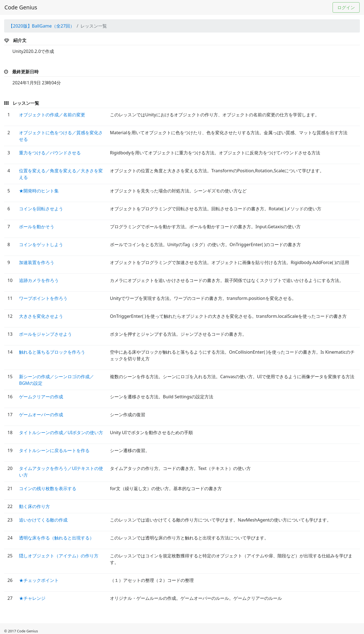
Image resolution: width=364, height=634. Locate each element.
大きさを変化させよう (41, 316)
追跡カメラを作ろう (39, 280)
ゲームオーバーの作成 (41, 415)
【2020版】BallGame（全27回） (41, 26)
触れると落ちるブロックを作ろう (52, 352)
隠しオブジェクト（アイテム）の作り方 (59, 556)
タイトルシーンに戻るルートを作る (54, 450)
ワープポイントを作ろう (43, 298)
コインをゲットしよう (41, 245)
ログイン (346, 7)
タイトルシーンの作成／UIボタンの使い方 (61, 432)
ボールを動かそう (37, 227)
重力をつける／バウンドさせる (50, 153)
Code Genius (21, 7)
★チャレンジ (32, 598)
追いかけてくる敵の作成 (43, 520)
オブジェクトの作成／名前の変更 (52, 115)
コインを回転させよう (41, 209)
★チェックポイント (39, 580)
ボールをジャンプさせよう (45, 334)
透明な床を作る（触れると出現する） (56, 538)
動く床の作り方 (34, 506)
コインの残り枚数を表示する (48, 488)
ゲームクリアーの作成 (41, 397)
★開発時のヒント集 (39, 191)
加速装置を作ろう (37, 262)
